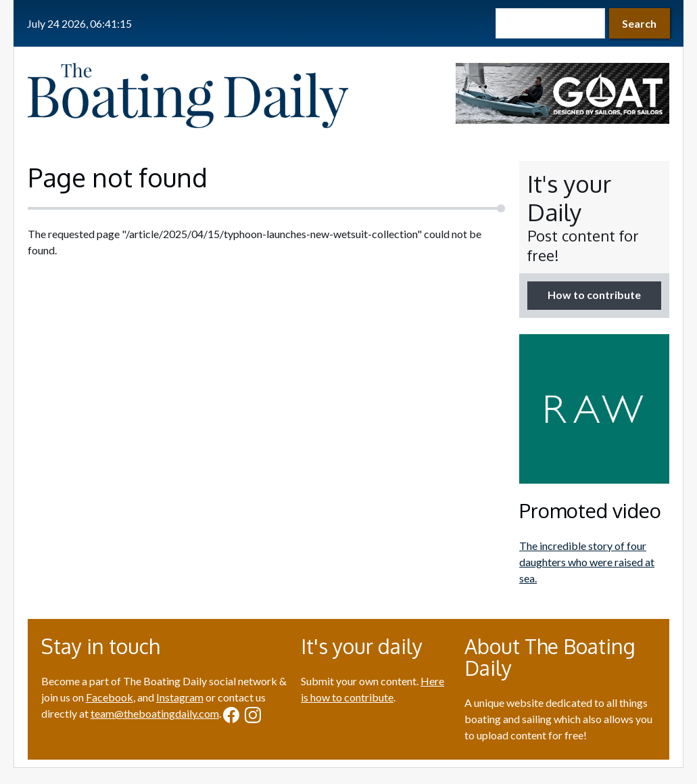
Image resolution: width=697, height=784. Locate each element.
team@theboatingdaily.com (155, 713)
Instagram (180, 697)
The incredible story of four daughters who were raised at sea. (587, 562)
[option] (562, 93)
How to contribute (594, 295)
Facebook (110, 697)
